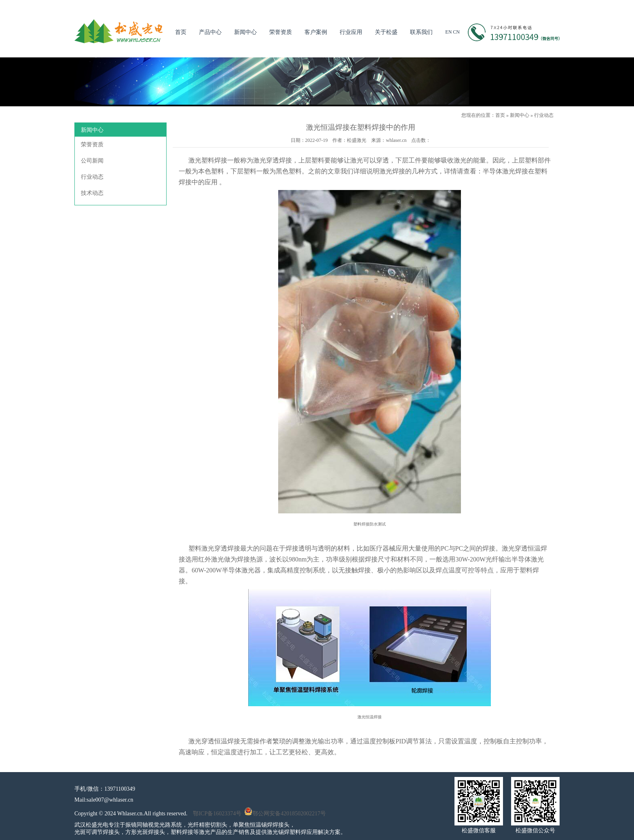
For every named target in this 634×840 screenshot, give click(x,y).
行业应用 (351, 32)
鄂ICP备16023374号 (217, 814)
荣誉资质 (281, 32)
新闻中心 (245, 32)
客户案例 (316, 32)
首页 (181, 32)
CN (456, 32)
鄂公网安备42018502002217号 (285, 814)
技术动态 (92, 193)
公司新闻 (92, 161)
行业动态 (544, 115)
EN (448, 32)
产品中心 (210, 32)
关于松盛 (386, 32)
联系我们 (421, 32)
